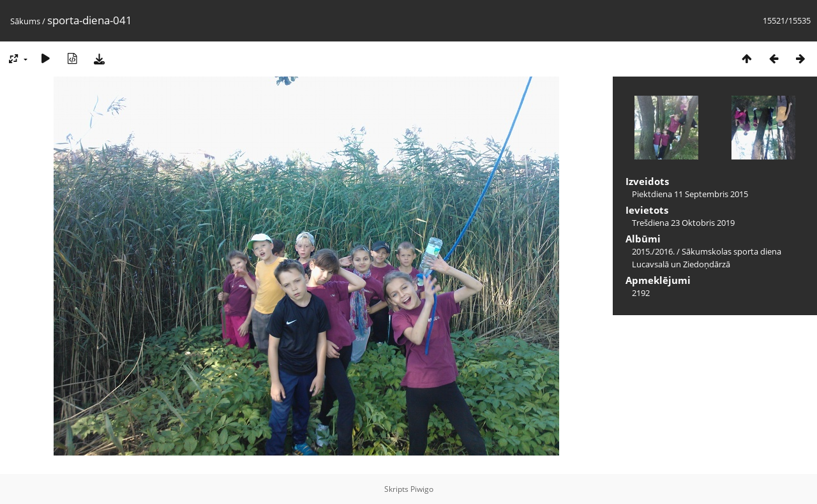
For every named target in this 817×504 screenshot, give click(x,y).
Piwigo (422, 489)
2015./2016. (653, 251)
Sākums (25, 21)
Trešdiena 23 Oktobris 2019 (683, 223)
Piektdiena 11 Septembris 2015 (690, 194)
